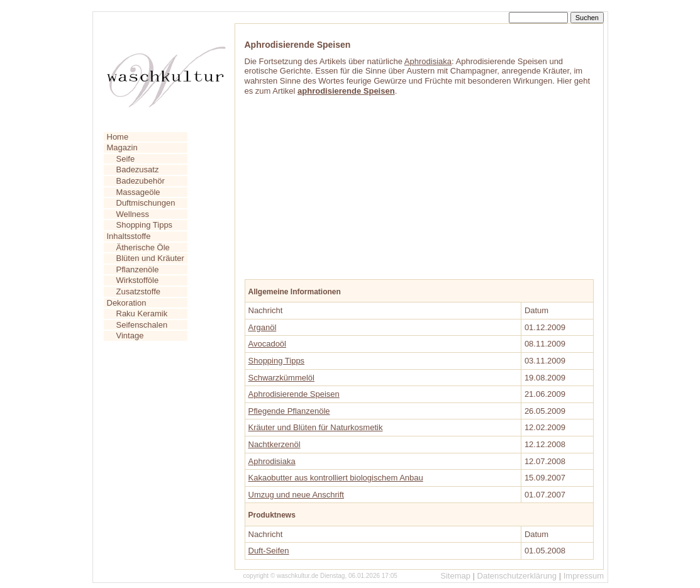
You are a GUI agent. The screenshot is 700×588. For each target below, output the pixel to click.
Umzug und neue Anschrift (296, 495)
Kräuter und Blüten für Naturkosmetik (316, 427)
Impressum (584, 576)
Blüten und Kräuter (150, 258)
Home (118, 137)
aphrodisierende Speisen (346, 91)
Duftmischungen (146, 203)
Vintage (130, 336)
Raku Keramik (142, 313)
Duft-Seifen (269, 551)
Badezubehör (141, 181)
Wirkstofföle (138, 280)
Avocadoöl (267, 344)
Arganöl (263, 327)
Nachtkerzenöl (275, 444)
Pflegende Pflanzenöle (289, 411)
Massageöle (138, 192)
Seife (126, 159)
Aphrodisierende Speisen (294, 394)
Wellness (133, 214)
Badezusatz (138, 169)
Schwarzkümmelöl (281, 378)
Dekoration (127, 303)
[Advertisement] (339, 182)
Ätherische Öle (143, 247)
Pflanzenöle (138, 269)
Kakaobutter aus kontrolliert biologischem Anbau (336, 478)
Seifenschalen (142, 325)
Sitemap (455, 576)
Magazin (122, 147)
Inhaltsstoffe (129, 236)
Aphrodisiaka (428, 61)
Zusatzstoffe (139, 291)
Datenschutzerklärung (517, 576)
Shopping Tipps (145, 225)
